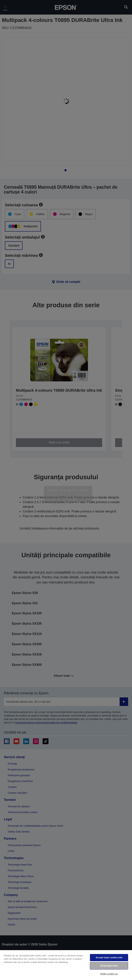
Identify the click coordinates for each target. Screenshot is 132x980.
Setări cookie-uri (109, 974)
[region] (66, 965)
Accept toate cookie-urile (109, 957)
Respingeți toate (109, 966)
